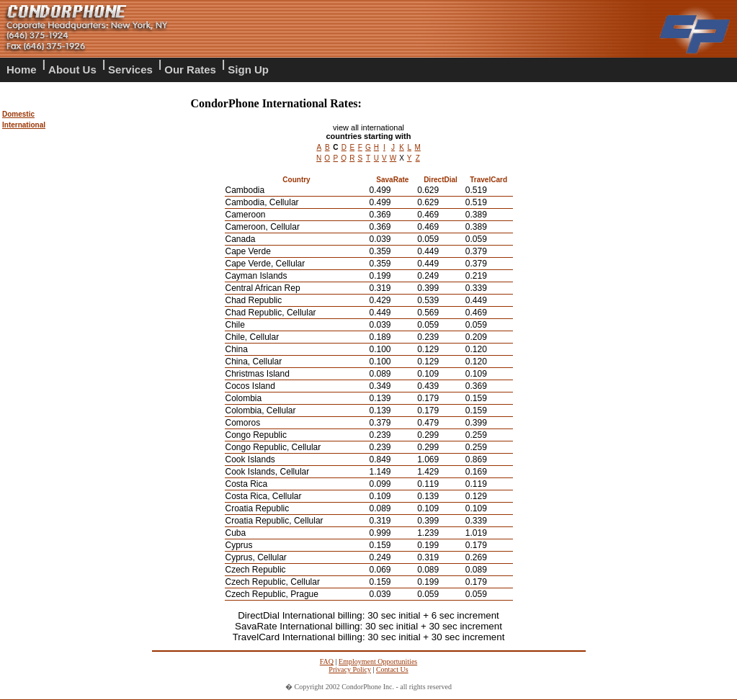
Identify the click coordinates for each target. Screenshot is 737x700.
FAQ (327, 661)
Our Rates (190, 69)
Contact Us (392, 669)
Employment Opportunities (378, 661)
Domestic (18, 114)
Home (22, 69)
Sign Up (248, 69)
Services (130, 69)
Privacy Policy (350, 669)
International (24, 125)
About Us (72, 69)
